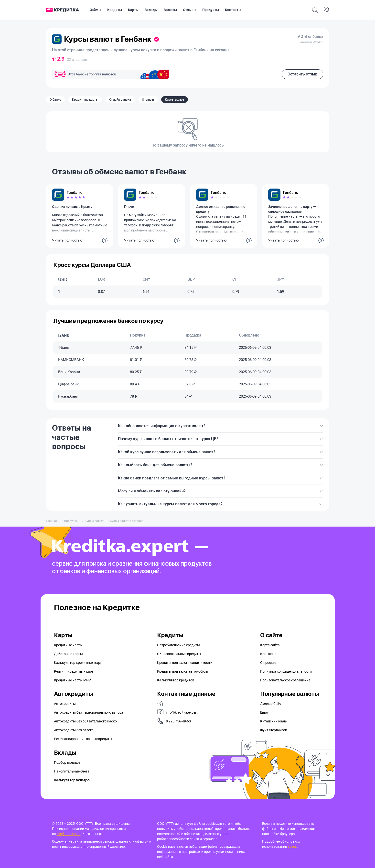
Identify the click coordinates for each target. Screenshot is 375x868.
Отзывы (190, 10)
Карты (133, 10)
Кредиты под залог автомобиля (183, 671)
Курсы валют (94, 521)
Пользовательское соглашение (285, 680)
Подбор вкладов (67, 762)
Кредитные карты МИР (72, 680)
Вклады (151, 10)
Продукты (211, 10)
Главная (52, 521)
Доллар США (271, 704)
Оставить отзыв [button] (302, 74)
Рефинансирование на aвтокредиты (83, 739)
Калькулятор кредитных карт (78, 663)
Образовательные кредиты (179, 654)
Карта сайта (270, 645)
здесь (292, 847)
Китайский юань (273, 721)
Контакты (233, 10)
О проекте (268, 663)
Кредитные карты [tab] (85, 100)
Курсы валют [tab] (175, 100)
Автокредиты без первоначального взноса (89, 712)
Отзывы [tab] (148, 100)
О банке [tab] (55, 100)
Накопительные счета (72, 771)
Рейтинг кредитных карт (74, 671)
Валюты (170, 10)
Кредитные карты (68, 645)
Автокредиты (65, 704)
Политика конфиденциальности (286, 671)
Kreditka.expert (69, 834)
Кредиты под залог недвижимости (185, 663)
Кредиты (115, 10)
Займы (96, 10)
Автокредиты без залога (74, 730)
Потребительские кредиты (178, 645)
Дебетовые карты (68, 654)
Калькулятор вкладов (72, 780)
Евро (264, 712)
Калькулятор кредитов (176, 680)
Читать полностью (67, 240)
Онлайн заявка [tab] (120, 100)
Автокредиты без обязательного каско (85, 721)
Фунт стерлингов (274, 730)
